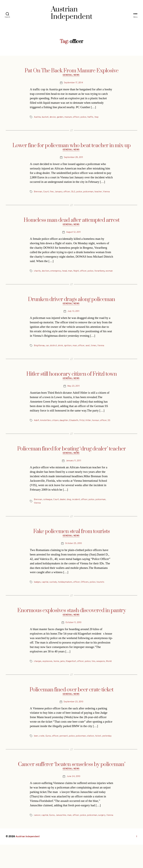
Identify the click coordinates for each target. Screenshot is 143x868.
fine (52, 193)
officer (78, 118)
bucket (46, 118)
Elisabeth (75, 427)
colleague (48, 510)
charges (38, 673)
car (48, 352)
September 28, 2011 (73, 159)
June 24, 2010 (74, 796)
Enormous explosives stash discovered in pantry (72, 622)
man (71, 273)
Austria (37, 118)
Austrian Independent (28, 860)
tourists (103, 593)
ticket (100, 752)
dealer (64, 510)
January (59, 193)
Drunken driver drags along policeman (71, 305)
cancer (37, 835)
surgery (104, 835)
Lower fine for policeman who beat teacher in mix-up (71, 146)
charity (37, 273)
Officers (86, 593)
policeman (90, 193)
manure (69, 118)
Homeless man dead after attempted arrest (72, 221)
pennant (65, 752)
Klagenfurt (72, 673)
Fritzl (84, 427)
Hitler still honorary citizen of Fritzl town (72, 380)
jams (63, 673)
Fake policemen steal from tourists (72, 542)
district (54, 352)
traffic (93, 118)
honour (98, 427)
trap (99, 118)
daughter (65, 427)
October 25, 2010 (74, 554)
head (65, 273)
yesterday (39, 755)
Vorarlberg (101, 273)
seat (89, 352)
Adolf (37, 427)
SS (35, 430)
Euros (49, 752)
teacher (100, 193)
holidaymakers (66, 593)
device (53, 118)
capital (45, 593)
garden (61, 118)
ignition (69, 352)
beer (36, 752)
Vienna (109, 193)
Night (77, 273)
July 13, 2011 (74, 317)
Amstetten (46, 427)
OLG (75, 193)
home (57, 673)
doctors (46, 273)
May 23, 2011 (73, 393)
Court (46, 193)
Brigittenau (40, 352)
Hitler (90, 427)
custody (53, 593)
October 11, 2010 (73, 634)
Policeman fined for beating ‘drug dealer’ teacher (71, 459)
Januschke (62, 835)
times (95, 352)
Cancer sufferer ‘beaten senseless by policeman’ (72, 784)
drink (61, 352)
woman (37, 276)
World (37, 676)
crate (42, 752)
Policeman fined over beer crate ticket (71, 705)
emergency (56, 273)
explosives (48, 673)
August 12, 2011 (73, 234)
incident (78, 510)
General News (72, 76)
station (93, 752)
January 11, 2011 (73, 471)
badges (37, 593)
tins (96, 673)
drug (71, 510)
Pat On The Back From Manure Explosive (72, 71)
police (86, 118)
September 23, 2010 (73, 717)
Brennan (38, 193)
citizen (56, 427)
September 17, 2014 (73, 83)
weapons (103, 673)
